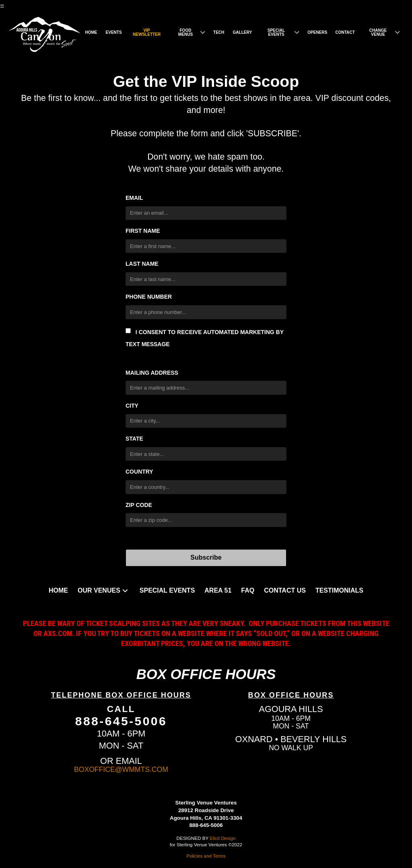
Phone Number (149, 297)
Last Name (142, 264)
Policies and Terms (206, 856)
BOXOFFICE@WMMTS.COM (121, 770)
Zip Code (139, 505)
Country (139, 472)
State (134, 439)
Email (134, 198)
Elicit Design (222, 838)
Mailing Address (152, 373)
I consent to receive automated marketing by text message (205, 338)
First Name (143, 231)
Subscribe (206, 557)
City (132, 406)
